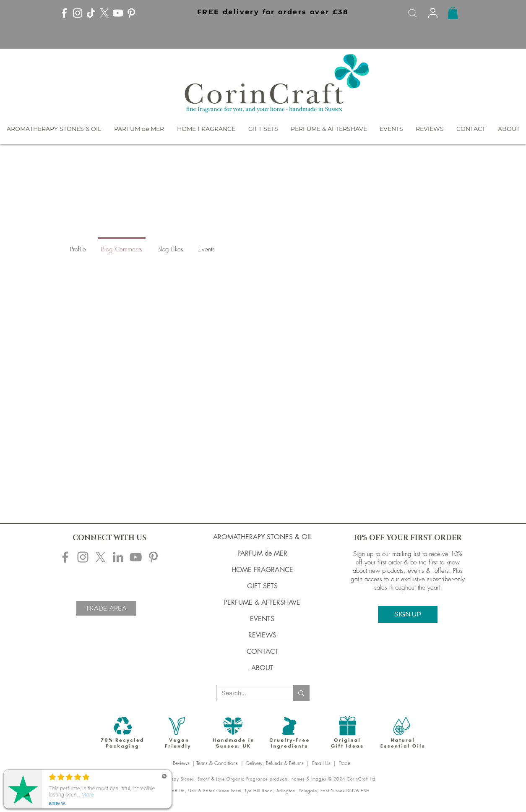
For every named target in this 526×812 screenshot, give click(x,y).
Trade (345, 763)
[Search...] (248, 693)
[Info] (433, 13)
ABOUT (262, 668)
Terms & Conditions (217, 763)
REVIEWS (262, 635)
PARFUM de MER (262, 553)
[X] (104, 13)
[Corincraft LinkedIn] (118, 557)
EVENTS (262, 619)
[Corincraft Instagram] (83, 557)
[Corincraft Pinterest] (153, 557)
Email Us (321, 763)
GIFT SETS (262, 586)
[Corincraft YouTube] (136, 557)
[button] (272, 12)
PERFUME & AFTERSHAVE (262, 602)
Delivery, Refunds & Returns (275, 763)
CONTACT (262, 651)
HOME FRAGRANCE (262, 570)
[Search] (412, 13)
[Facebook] (64, 13)
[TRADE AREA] (106, 608)
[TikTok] (91, 13)
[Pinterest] (131, 13)
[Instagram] (78, 13)
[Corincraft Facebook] (65, 557)
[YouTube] (118, 13)
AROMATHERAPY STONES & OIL (262, 537)
